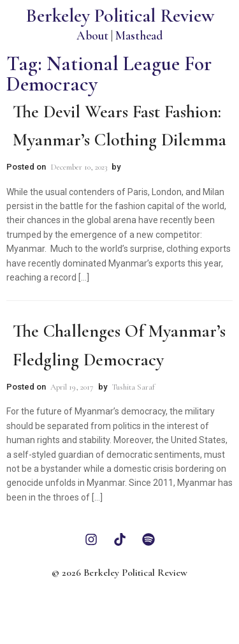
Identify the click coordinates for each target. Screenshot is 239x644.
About (92, 35)
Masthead (139, 35)
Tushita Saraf (133, 387)
